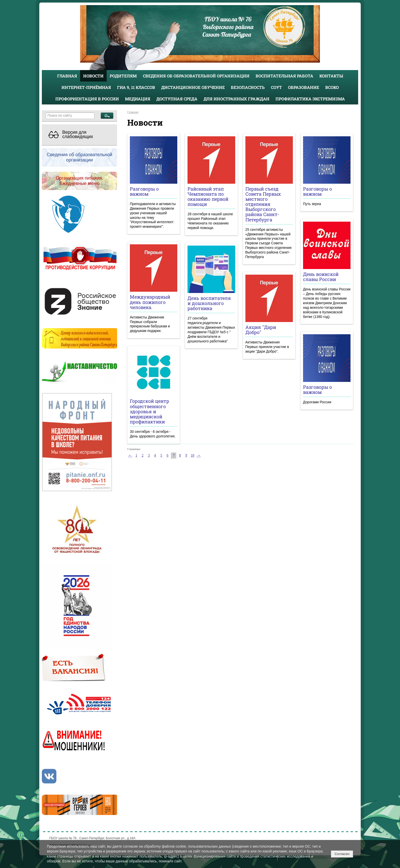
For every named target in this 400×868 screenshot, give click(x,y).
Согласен (342, 854)
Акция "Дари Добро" (261, 330)
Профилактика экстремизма (310, 99)
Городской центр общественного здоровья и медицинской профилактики (149, 411)
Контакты (331, 76)
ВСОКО (332, 87)
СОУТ (276, 87)
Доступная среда (177, 99)
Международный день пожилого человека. (150, 302)
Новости (93, 76)
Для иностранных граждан (236, 99)
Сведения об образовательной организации (196, 76)
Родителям (123, 76)
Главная (67, 76)
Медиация (138, 99)
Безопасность (248, 87)
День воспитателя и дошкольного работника (209, 303)
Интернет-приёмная (86, 87)
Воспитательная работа (284, 76)
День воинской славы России (321, 277)
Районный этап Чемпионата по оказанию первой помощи (208, 196)
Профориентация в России (87, 99)
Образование (304, 87)
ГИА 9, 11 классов (136, 87)
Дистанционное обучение (193, 87)
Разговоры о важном (144, 191)
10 (193, 455)
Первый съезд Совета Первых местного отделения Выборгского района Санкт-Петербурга (263, 204)
